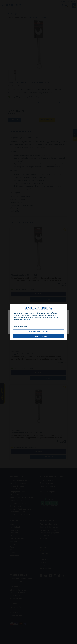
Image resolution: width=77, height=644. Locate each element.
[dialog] (38, 322)
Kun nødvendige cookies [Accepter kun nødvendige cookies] (38, 331)
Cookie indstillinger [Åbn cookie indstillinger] (20, 326)
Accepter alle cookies (38, 336)
